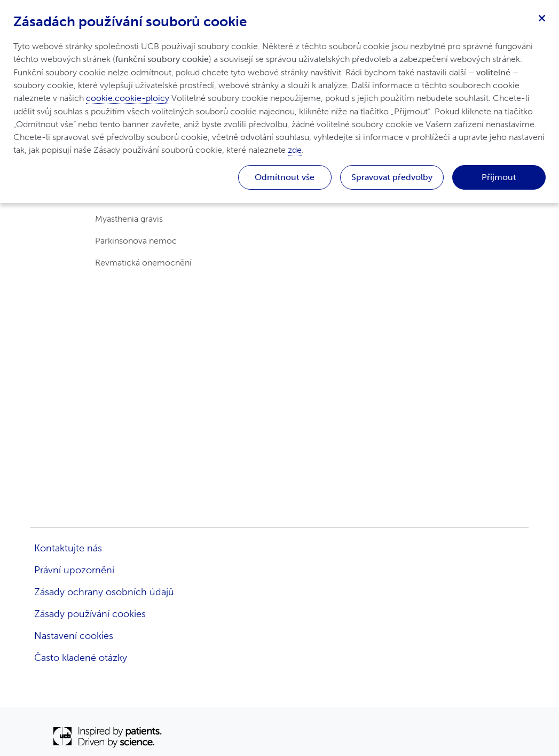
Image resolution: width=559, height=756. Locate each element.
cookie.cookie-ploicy (128, 98)
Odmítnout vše (285, 177)
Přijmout (499, 177)
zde (295, 150)
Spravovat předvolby (392, 177)
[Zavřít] (542, 17)
